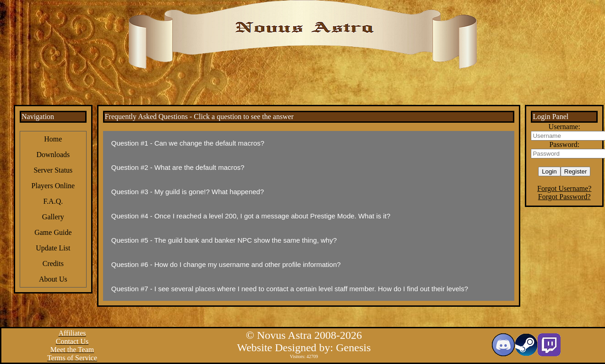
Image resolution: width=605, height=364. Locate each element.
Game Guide (53, 232)
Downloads (53, 155)
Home (53, 139)
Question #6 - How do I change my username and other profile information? (226, 264)
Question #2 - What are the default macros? (178, 167)
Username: (564, 127)
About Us (53, 279)
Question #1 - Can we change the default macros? (188, 143)
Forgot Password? (564, 197)
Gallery (53, 217)
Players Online (53, 186)
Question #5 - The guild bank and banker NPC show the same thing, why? (224, 240)
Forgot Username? (564, 188)
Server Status (53, 170)
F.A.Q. (53, 201)
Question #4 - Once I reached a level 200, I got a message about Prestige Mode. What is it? (251, 216)
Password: (564, 144)
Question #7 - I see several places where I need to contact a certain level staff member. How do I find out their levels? (290, 289)
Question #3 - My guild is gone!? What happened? (188, 192)
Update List (53, 248)
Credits (53, 263)
